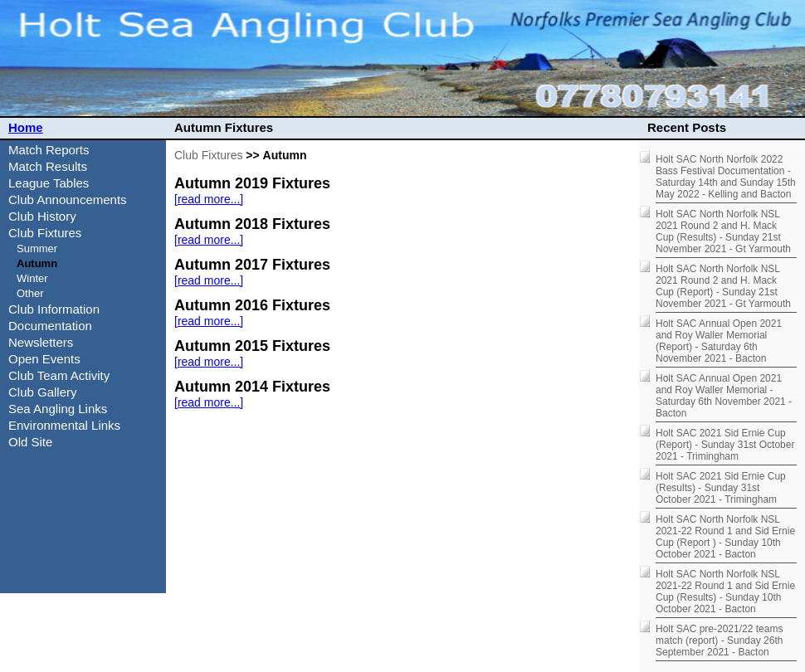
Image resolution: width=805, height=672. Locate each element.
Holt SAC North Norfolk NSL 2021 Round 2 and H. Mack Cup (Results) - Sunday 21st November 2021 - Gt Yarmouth (723, 231)
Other (30, 293)
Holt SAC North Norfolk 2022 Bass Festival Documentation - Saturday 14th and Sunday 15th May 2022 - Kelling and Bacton (726, 177)
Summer (37, 248)
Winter (32, 278)
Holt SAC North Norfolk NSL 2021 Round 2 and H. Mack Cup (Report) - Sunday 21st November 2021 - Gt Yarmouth (723, 286)
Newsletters (41, 342)
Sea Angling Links (58, 409)
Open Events (44, 359)
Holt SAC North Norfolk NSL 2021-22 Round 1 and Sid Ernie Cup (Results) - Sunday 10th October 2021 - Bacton (725, 592)
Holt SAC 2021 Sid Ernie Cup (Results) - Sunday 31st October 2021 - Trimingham (721, 488)
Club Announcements (68, 200)
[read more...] (209, 199)
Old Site (30, 442)
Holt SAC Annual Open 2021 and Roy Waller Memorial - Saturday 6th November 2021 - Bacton (724, 396)
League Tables (49, 183)
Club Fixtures (208, 155)
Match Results (48, 166)
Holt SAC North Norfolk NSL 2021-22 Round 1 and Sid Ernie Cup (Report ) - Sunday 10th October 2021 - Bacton (725, 537)
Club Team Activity (59, 375)
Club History (42, 216)
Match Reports (49, 150)
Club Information (54, 309)
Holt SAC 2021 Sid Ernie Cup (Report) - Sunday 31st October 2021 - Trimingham (725, 445)
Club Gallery (43, 392)
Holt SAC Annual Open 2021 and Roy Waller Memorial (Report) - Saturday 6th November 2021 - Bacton (719, 341)
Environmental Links (64, 425)
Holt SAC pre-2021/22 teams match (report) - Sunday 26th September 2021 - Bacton (719, 640)
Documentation (50, 326)
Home (26, 127)
